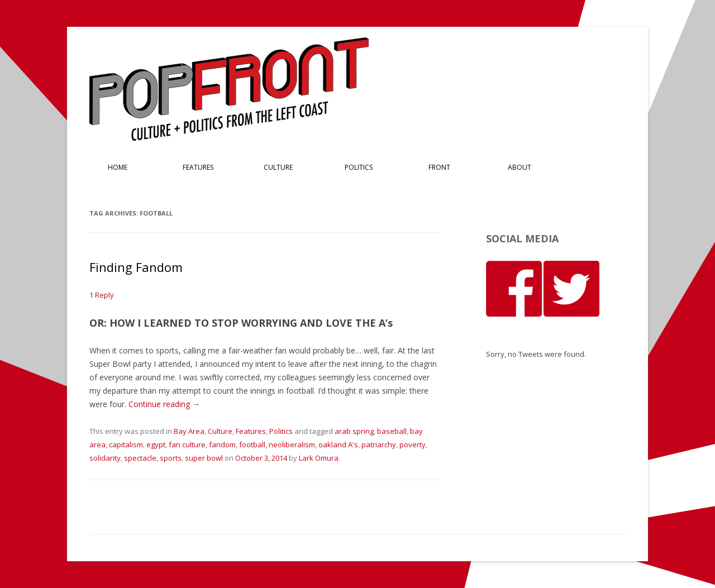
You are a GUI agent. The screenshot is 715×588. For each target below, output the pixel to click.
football (252, 444)
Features (198, 167)
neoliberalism (292, 444)
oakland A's (338, 444)
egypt (156, 444)
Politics (359, 167)
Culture (278, 167)
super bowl (204, 458)
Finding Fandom (136, 267)
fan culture (187, 444)
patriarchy (379, 444)
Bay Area (189, 431)
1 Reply (102, 295)
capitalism (126, 444)
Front (439, 167)
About (519, 167)
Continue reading (164, 404)
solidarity (105, 458)
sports (171, 458)
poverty (413, 444)
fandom (222, 444)
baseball (392, 431)
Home (118, 167)
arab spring (354, 431)
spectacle (140, 458)
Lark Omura (319, 458)
